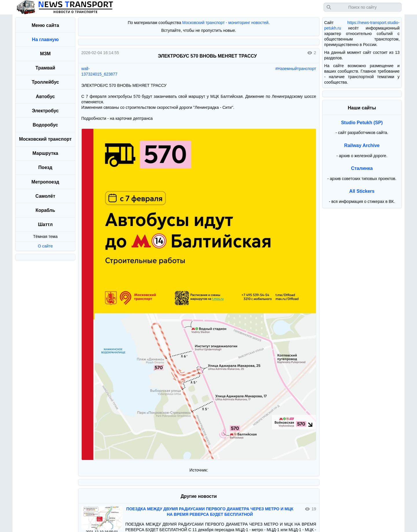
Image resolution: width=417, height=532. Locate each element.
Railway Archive (362, 145)
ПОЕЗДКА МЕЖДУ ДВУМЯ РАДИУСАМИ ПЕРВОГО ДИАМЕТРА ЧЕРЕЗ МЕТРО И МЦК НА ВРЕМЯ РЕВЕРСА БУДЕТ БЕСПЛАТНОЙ (210, 512)
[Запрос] (363, 7)
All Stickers (362, 191)
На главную (45, 40)
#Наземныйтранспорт (296, 69)
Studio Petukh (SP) (362, 123)
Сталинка (362, 168)
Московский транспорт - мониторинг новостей (225, 23)
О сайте (45, 246)
